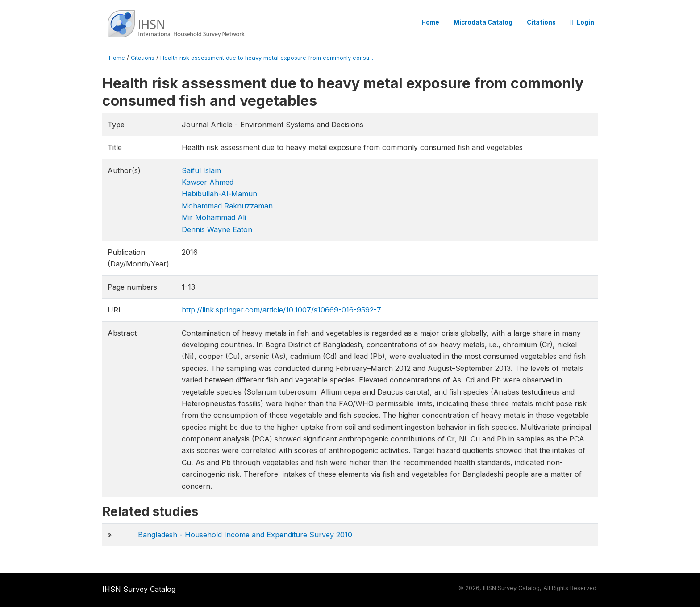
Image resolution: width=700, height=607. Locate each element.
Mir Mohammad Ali (214, 217)
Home (430, 22)
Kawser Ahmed (208, 182)
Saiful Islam (201, 170)
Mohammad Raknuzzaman (227, 206)
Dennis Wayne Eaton (217, 229)
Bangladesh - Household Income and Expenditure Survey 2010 (245, 535)
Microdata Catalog (483, 22)
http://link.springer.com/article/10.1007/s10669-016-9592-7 (281, 310)
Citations (541, 22)
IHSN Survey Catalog (139, 589)
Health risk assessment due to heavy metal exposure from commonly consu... (267, 58)
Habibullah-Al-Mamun (219, 194)
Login (582, 22)
